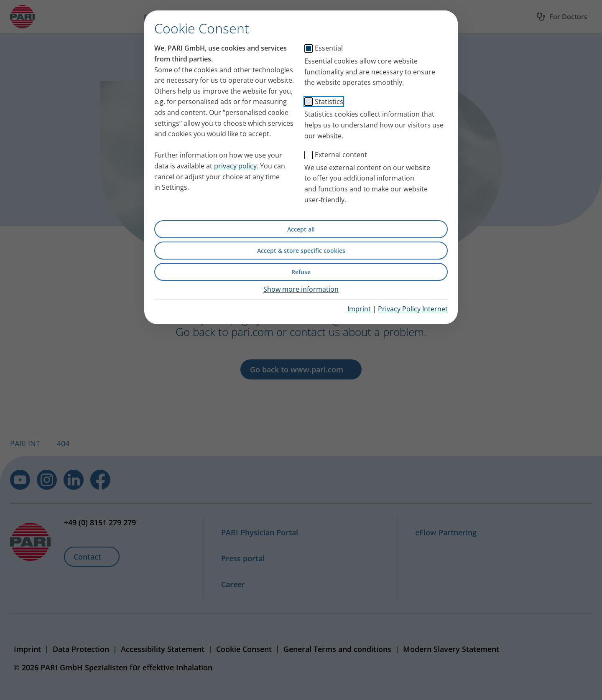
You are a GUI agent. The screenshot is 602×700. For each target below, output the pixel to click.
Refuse (301, 272)
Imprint (359, 309)
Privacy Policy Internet (413, 309)
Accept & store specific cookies (301, 251)
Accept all (301, 229)
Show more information (301, 289)
